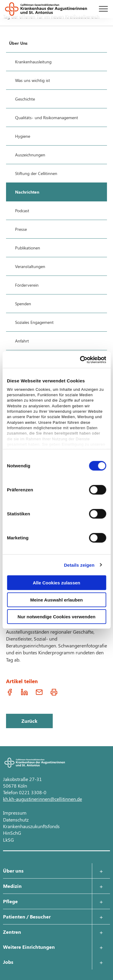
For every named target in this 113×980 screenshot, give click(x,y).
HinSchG (12, 833)
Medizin (12, 886)
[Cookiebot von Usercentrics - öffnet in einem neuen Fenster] (80, 360)
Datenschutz (16, 820)
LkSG (8, 840)
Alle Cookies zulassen (57, 583)
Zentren (12, 932)
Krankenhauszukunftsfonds (31, 826)
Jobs (8, 962)
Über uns (13, 871)
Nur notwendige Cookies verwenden (56, 617)
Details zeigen (79, 565)
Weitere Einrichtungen (29, 947)
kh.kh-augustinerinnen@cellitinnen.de (42, 799)
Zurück (29, 721)
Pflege (10, 901)
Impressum (15, 813)
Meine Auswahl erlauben (56, 600)
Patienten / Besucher (27, 917)
